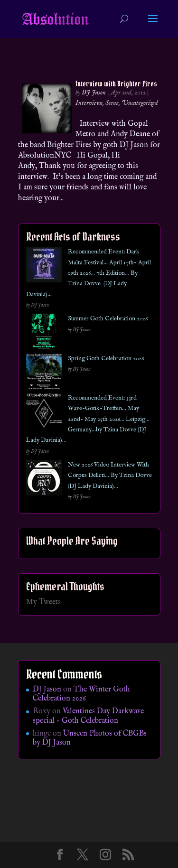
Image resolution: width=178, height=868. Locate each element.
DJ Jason (94, 93)
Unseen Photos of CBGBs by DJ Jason (90, 738)
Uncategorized (140, 103)
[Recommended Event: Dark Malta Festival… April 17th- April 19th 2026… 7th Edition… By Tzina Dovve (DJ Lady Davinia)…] (44, 266)
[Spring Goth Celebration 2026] (44, 373)
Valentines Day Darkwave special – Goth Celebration (88, 716)
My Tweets (43, 602)
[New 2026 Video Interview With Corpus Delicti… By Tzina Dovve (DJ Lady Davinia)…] (44, 480)
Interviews (89, 103)
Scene (112, 103)
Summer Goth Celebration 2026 (108, 319)
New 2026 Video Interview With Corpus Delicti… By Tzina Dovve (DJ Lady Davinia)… (110, 476)
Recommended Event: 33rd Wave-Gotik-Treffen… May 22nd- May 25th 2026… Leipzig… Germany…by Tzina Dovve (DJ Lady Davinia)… (88, 419)
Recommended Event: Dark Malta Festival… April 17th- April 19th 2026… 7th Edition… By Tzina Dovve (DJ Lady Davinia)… (89, 273)
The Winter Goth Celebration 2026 (81, 694)
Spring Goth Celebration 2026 (106, 359)
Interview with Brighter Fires (116, 84)
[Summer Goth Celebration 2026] (44, 333)
